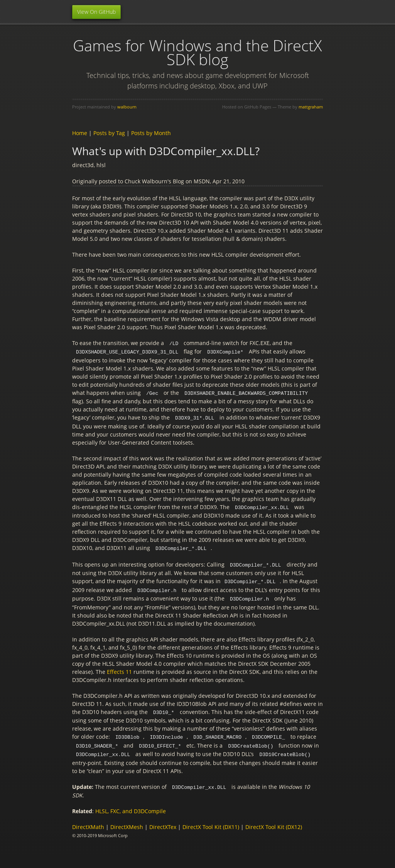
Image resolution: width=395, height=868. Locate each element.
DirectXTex (163, 821)
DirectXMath (88, 821)
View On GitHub (96, 12)
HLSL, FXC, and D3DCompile (131, 805)
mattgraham (311, 107)
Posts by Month (151, 133)
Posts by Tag (109, 133)
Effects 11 (119, 668)
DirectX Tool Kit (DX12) (274, 821)
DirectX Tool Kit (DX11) (211, 821)
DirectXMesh (127, 821)
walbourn (127, 107)
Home (80, 133)
